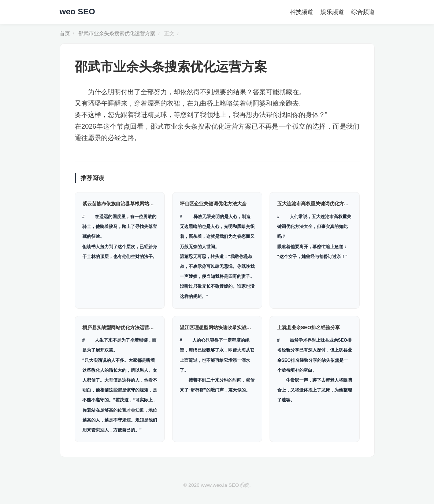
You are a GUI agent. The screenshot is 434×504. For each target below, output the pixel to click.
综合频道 (363, 12)
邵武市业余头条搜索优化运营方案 (117, 34)
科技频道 (301, 12)
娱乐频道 (332, 12)
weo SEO (77, 12)
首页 (65, 34)
